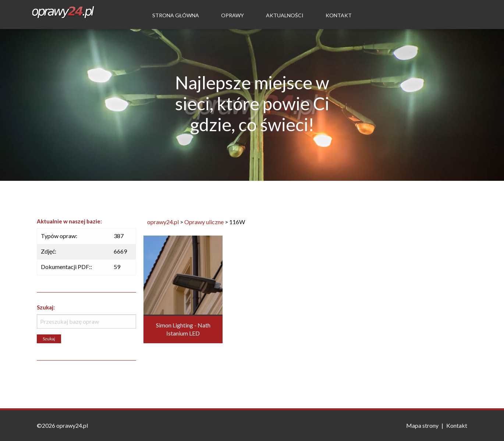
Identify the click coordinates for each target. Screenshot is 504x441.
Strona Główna (176, 15)
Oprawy (233, 15)
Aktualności (285, 15)
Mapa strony (422, 425)
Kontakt (339, 15)
